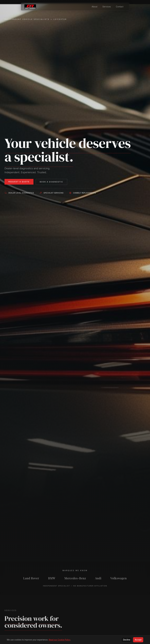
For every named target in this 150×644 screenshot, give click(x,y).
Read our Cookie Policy (59, 640)
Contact (120, 7)
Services (107, 7)
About (95, 7)
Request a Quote (19, 182)
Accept (138, 640)
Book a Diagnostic (51, 182)
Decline (127, 640)
